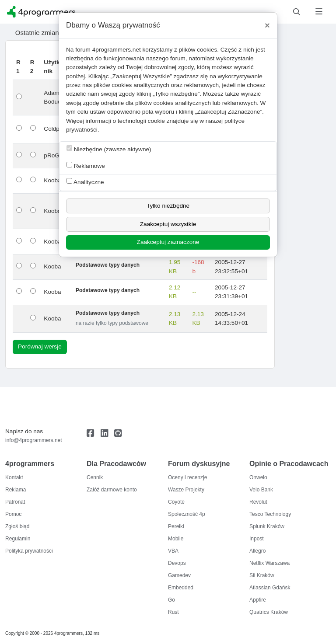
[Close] (267, 25)
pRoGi (52, 155)
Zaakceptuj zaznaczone (168, 242)
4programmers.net (117, 50)
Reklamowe (86, 165)
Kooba (52, 180)
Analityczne (85, 182)
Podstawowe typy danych (108, 265)
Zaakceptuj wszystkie (168, 224)
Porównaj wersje (40, 346)
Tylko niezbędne (168, 206)
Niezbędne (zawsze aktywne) (109, 149)
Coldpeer (56, 129)
